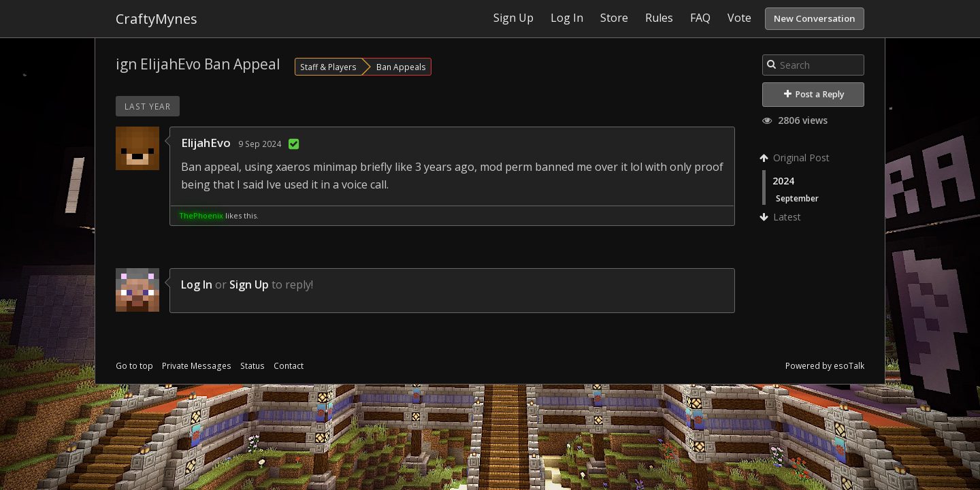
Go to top (134, 366)
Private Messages (197, 366)
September (797, 198)
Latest (782, 217)
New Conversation (815, 18)
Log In (197, 284)
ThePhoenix (201, 215)
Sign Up (249, 284)
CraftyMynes (157, 19)
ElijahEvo (206, 143)
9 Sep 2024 (260, 144)
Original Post (796, 158)
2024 (783, 181)
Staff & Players (328, 67)
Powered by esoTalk (825, 366)
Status (252, 366)
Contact (289, 366)
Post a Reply (814, 94)
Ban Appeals (401, 67)
